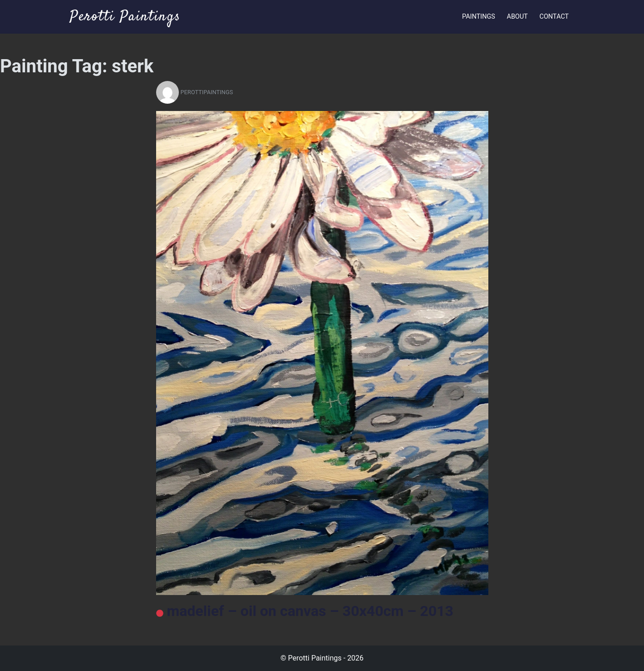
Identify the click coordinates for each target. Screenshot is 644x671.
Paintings (479, 17)
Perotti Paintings (125, 17)
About (517, 17)
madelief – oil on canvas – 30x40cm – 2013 (305, 611)
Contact (554, 17)
